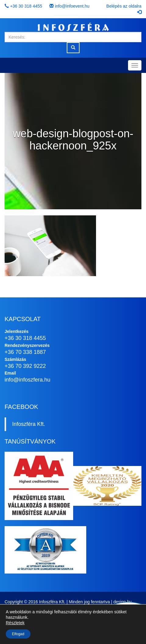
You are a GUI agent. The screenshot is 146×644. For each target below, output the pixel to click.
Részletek (15, 623)
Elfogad (18, 634)
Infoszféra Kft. (29, 424)
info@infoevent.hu (72, 6)
